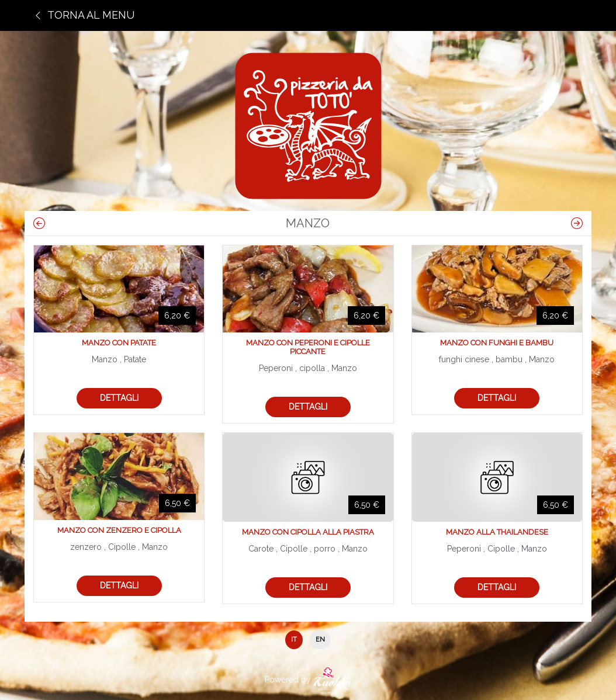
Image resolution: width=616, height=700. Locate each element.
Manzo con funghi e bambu (497, 343)
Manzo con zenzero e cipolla (119, 530)
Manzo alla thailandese (497, 532)
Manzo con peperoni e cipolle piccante (308, 347)
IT (294, 640)
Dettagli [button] (119, 398)
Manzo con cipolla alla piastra (308, 532)
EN (320, 640)
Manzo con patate (119, 343)
